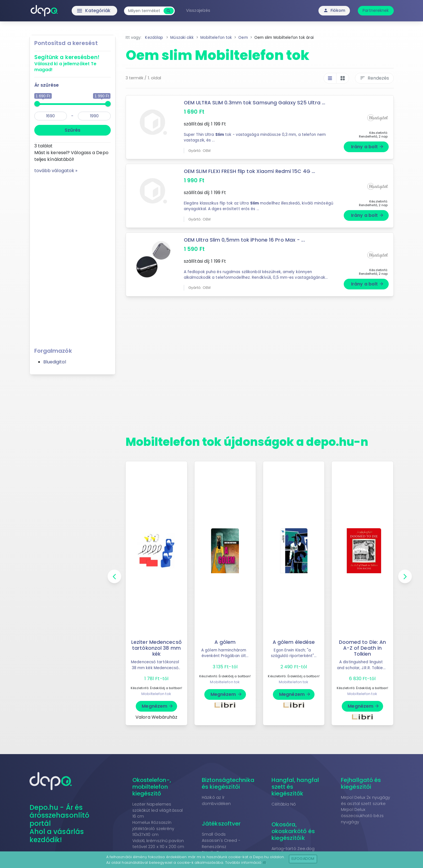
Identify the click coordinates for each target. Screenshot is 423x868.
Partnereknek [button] (376, 10)
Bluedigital (55, 362)
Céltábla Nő (284, 804)
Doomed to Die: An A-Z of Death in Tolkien (363, 648)
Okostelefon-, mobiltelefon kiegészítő (152, 787)
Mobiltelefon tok (156, 694)
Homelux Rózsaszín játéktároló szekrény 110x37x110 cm (153, 828)
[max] (94, 116)
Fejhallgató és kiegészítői (361, 783)
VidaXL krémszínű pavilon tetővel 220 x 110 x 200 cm (158, 844)
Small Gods (214, 834)
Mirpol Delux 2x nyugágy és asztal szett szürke (366, 800)
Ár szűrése (47, 85)
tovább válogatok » (56, 171)
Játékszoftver (221, 824)
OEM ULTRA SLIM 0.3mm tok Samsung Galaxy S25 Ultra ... (255, 103)
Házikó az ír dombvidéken (216, 800)
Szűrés (73, 130)
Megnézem (158, 706)
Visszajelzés (199, 10)
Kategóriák (82, 11)
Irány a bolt (367, 147)
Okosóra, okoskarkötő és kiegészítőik (293, 831)
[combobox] (145, 11)
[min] (51, 116)
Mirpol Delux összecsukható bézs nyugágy (362, 816)
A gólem (225, 642)
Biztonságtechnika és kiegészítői (228, 783)
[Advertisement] (73, 258)
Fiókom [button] (334, 10)
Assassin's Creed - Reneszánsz (221, 844)
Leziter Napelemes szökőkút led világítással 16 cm (158, 810)
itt (264, 863)
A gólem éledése (294, 642)
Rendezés (374, 78)
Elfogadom (303, 859)
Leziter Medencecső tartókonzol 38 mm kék (156, 648)
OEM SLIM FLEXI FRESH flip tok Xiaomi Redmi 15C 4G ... (250, 171)
